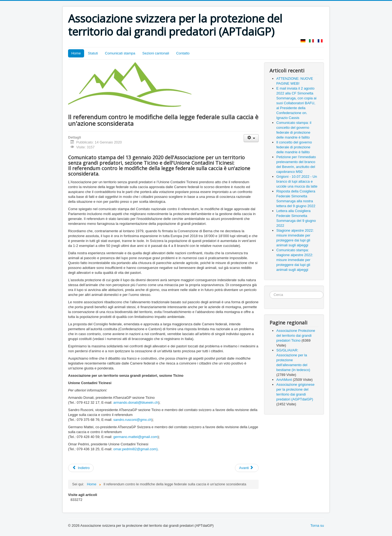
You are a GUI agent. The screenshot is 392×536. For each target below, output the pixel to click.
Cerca (270, 291)
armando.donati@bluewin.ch (136, 402)
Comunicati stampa (120, 53)
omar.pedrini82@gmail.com (135, 449)
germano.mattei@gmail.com (135, 437)
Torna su (317, 526)
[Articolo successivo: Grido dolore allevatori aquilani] (247, 468)
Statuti (93, 53)
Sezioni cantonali (156, 53)
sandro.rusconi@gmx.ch (132, 420)
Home (76, 53)
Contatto (183, 53)
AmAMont (284, 380)
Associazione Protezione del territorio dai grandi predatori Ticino (296, 336)
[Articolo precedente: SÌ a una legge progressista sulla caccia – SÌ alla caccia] (81, 468)
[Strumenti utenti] (251, 138)
